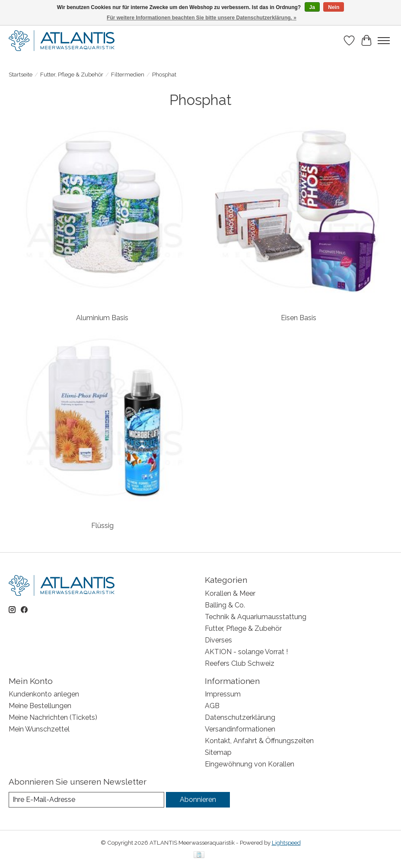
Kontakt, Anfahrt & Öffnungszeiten (259, 741)
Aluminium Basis (102, 318)
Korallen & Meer (230, 593)
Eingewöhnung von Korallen (250, 764)
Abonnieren (198, 800)
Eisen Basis (299, 318)
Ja (312, 7)
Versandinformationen (240, 729)
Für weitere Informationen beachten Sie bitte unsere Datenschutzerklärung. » (202, 18)
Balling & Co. (225, 605)
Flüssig (102, 526)
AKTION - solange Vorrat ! (246, 652)
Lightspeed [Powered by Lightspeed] (286, 843)
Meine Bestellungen (40, 706)
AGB (212, 706)
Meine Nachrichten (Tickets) (53, 717)
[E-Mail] (86, 800)
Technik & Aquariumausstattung (256, 617)
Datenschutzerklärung (240, 717)
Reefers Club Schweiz (240, 663)
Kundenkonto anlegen (44, 694)
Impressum (223, 694)
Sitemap (218, 752)
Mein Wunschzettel (39, 729)
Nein (334, 7)
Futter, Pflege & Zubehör (72, 74)
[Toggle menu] (384, 41)
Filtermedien (128, 74)
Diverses (218, 640)
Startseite (21, 74)
